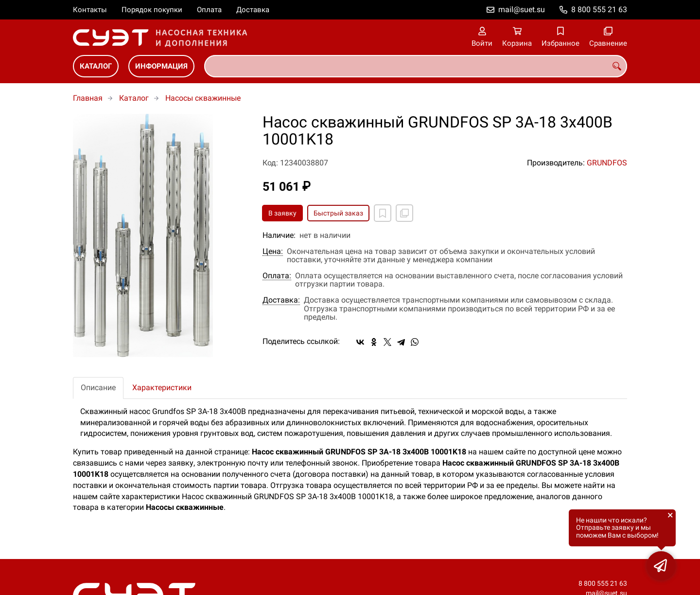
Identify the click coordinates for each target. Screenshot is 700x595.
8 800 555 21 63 (599, 9)
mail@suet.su (522, 9)
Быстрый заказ (338, 213)
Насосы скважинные (203, 98)
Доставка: (281, 300)
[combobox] (416, 66)
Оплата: (277, 276)
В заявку (282, 213)
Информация (161, 66)
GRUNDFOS (607, 163)
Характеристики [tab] (162, 388)
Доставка (253, 10)
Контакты (90, 10)
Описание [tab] (98, 388)
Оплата (209, 10)
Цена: (273, 252)
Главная (88, 98)
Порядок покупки (152, 10)
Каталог (96, 66)
